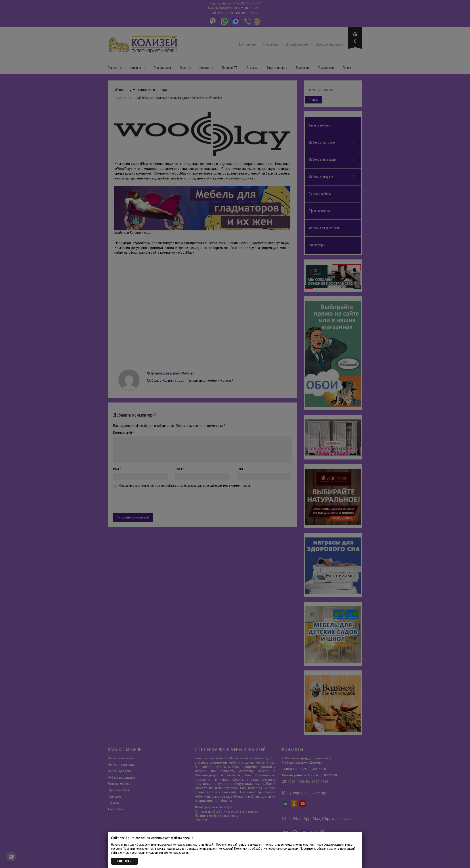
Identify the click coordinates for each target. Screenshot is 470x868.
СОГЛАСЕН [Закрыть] (124, 861)
